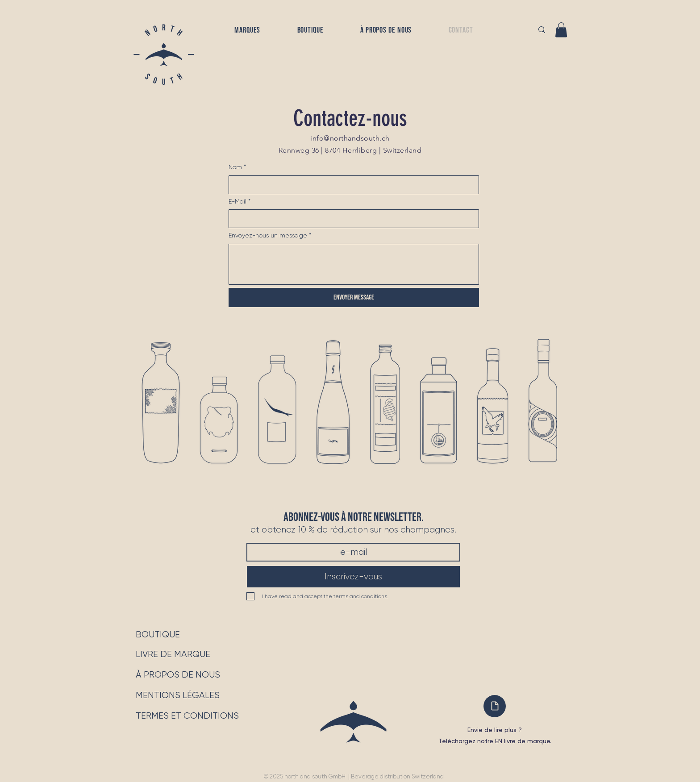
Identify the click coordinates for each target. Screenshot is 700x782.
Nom (237, 167)
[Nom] (351, 185)
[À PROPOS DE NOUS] (178, 675)
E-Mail (240, 202)
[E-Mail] (351, 219)
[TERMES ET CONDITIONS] (190, 716)
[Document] (495, 706)
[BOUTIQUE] (158, 635)
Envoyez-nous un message (270, 236)
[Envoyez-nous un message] (354, 264)
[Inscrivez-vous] (353, 577)
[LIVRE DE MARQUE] (173, 654)
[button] (248, 30)
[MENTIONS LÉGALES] (178, 695)
